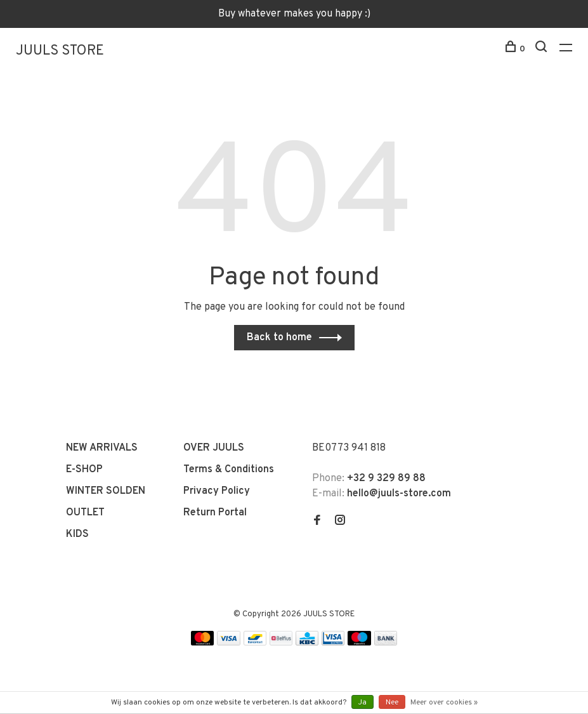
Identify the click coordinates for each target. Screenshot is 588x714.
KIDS (77, 534)
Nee (392, 703)
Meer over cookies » (444, 703)
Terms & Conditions (229, 470)
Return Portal (215, 513)
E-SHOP (84, 470)
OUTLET (85, 513)
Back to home (279, 338)
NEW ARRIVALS (102, 448)
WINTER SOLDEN (106, 491)
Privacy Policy (217, 491)
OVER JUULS (214, 448)
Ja (363, 703)
